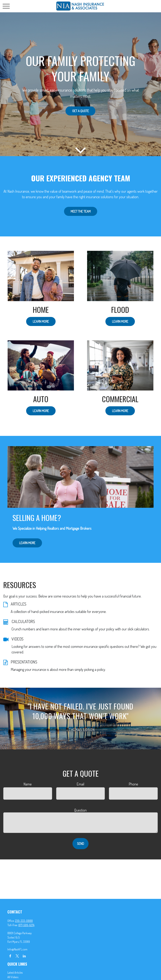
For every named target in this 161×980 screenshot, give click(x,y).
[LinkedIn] (24, 956)
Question (80, 810)
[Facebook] (10, 956)
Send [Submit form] (80, 844)
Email (80, 784)
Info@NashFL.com (17, 949)
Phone (133, 784)
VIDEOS (17, 639)
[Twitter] (17, 956)
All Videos (13, 977)
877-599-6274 (26, 925)
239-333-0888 (24, 921)
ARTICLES (19, 604)
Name (28, 784)
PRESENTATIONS (24, 662)
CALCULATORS (23, 621)
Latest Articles (15, 973)
